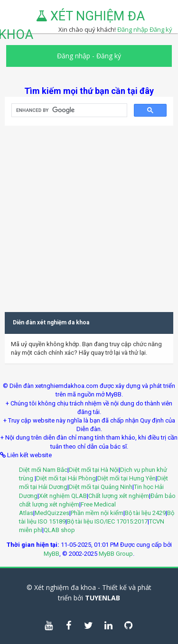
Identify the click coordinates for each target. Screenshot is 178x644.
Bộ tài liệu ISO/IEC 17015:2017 (107, 521)
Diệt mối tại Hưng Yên (126, 478)
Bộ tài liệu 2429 (145, 513)
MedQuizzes (52, 513)
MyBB (52, 554)
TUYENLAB (103, 598)
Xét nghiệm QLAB (63, 496)
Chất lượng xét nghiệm (119, 496)
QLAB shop (59, 530)
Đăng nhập (74, 56)
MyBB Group (116, 554)
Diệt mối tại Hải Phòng (66, 478)
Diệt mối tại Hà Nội (94, 470)
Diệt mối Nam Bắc (43, 470)
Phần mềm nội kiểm (97, 513)
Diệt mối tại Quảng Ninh (101, 487)
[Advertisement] (89, 215)
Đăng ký (161, 29)
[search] (68, 110)
